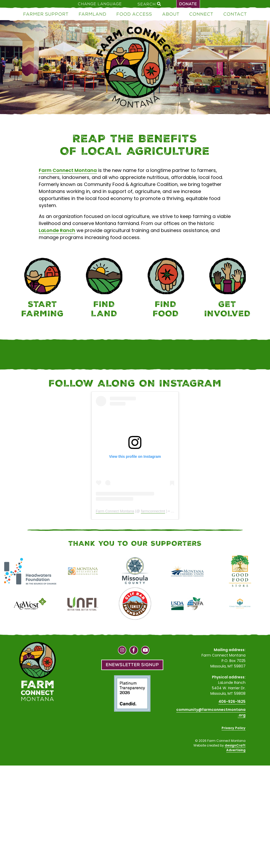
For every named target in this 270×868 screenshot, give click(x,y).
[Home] (135, 68)
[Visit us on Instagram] (122, 651)
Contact (235, 14)
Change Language (100, 4)
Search (149, 4)
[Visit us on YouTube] (145, 651)
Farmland (93, 14)
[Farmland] (104, 289)
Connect (201, 14)
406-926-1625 (232, 702)
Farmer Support (46, 14)
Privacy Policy (234, 728)
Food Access (134, 14)
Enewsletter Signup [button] (132, 665)
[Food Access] (166, 289)
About (171, 14)
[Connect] (227, 289)
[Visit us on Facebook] (134, 651)
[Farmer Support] (43, 289)
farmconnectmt (153, 511)
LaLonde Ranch (57, 230)
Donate (188, 4)
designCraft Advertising (235, 748)
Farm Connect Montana (68, 170)
